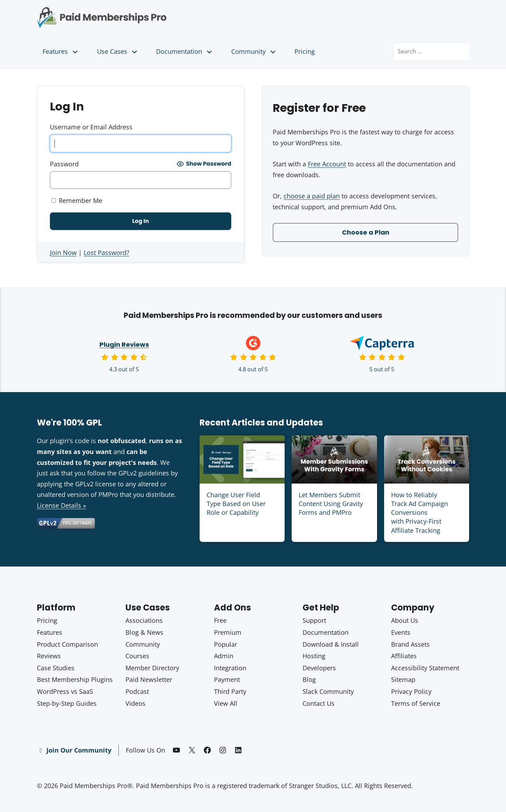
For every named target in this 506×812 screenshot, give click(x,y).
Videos (135, 703)
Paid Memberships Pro (141, 12)
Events (401, 632)
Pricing (305, 51)
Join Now (63, 252)
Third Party (230, 691)
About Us (405, 620)
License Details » (61, 505)
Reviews (49, 656)
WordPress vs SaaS (65, 691)
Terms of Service (416, 703)
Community (254, 51)
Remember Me (77, 200)
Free (220, 620)
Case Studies (56, 668)
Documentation (185, 51)
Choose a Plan (366, 232)
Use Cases (118, 51)
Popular (226, 644)
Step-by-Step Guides (67, 703)
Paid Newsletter (149, 679)
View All (226, 703)
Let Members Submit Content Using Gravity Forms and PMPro (331, 504)
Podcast (137, 691)
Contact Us (319, 703)
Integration (230, 668)
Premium (228, 632)
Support (314, 620)
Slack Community (328, 691)
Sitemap (403, 679)
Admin (224, 656)
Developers (319, 668)
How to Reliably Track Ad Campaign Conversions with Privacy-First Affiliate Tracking (420, 513)
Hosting (314, 656)
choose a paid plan (312, 196)
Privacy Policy (411, 691)
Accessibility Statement (425, 668)
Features (61, 51)
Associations (144, 620)
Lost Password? (106, 252)
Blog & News (144, 632)
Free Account (327, 164)
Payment (227, 679)
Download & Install (331, 644)
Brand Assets (410, 644)
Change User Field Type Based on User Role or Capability (236, 504)
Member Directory (152, 668)
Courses (137, 656)
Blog (309, 679)
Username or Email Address (91, 127)
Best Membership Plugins (75, 679)
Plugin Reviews (124, 344)
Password (64, 164)
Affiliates (404, 656)
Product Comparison (67, 644)
